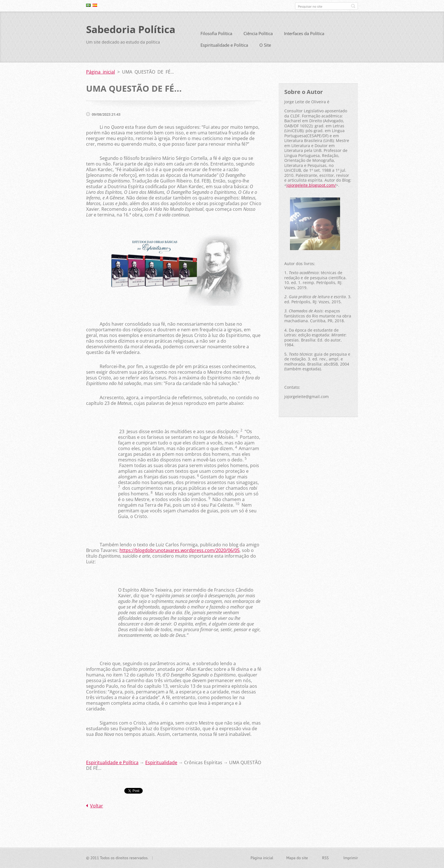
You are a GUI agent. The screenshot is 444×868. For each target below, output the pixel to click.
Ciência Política (258, 36)
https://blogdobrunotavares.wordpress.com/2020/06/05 (180, 553)
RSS (325, 858)
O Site (265, 47)
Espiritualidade (161, 765)
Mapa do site (297, 858)
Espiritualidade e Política (224, 47)
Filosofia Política (216, 36)
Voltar (97, 808)
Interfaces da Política (304, 36)
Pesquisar (353, 6)
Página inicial (101, 74)
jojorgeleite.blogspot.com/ (311, 187)
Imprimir (351, 858)
